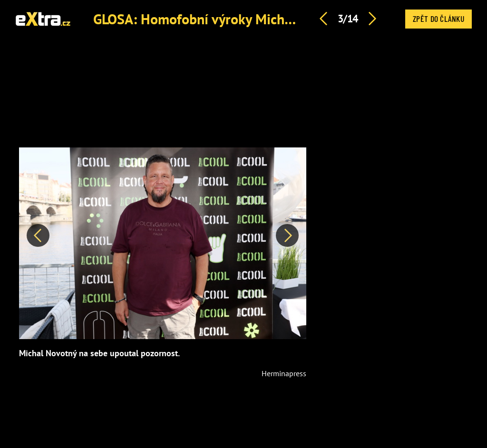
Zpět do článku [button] (438, 19)
